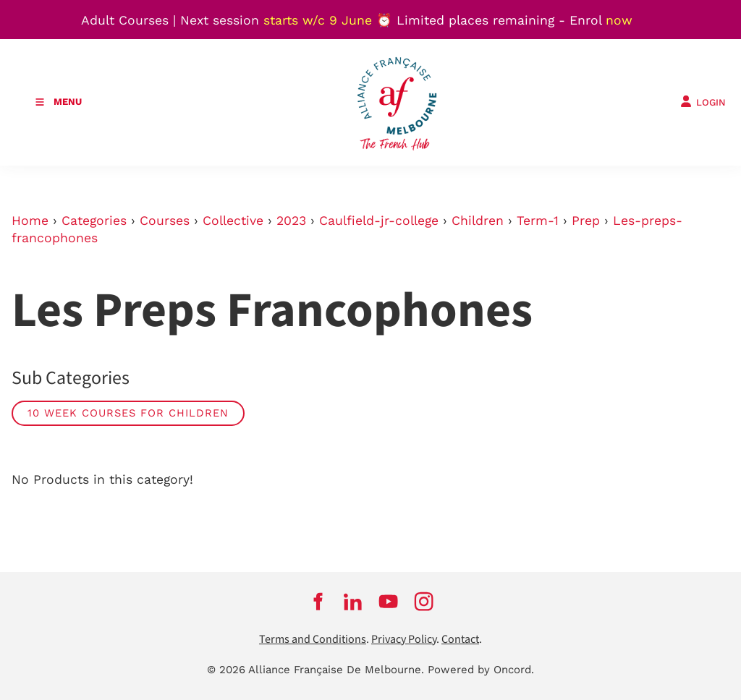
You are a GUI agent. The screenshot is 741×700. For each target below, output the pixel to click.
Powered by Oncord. (481, 670)
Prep (586, 221)
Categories (94, 221)
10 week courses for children (128, 413)
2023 (291, 221)
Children (478, 221)
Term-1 (538, 221)
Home (30, 221)
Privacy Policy (404, 640)
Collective (233, 221)
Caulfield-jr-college (379, 221)
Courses (165, 221)
